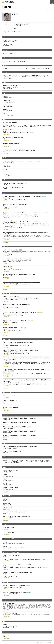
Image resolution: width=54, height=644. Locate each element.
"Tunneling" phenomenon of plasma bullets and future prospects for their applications (22, 196)
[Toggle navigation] (52, 2)
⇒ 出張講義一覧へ (14, 600)
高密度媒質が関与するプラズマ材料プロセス (12, 86)
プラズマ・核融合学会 (8, 105)
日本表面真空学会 (7, 101)
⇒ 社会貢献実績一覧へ (14, 552)
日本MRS (5, 114)
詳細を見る (6, 134)
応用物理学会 (6, 96)
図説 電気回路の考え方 (8, 267)
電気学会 (5, 109)
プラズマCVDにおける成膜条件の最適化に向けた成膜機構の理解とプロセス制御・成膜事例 (22, 282)
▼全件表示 (6, 243)
